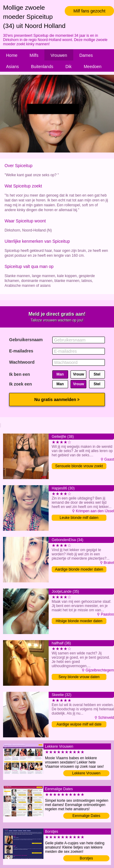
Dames (86, 55)
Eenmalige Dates (86, 816)
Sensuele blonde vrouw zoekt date (79, 467)
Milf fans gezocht (89, 11)
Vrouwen (59, 55)
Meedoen (92, 67)
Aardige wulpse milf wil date (79, 724)
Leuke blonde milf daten (79, 518)
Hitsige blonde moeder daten (79, 621)
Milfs (34, 55)
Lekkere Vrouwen (86, 773)
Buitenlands (42, 67)
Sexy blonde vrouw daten (79, 677)
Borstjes (86, 858)
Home (12, 55)
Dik (68, 67)
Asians (12, 67)
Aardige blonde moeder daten (79, 569)
